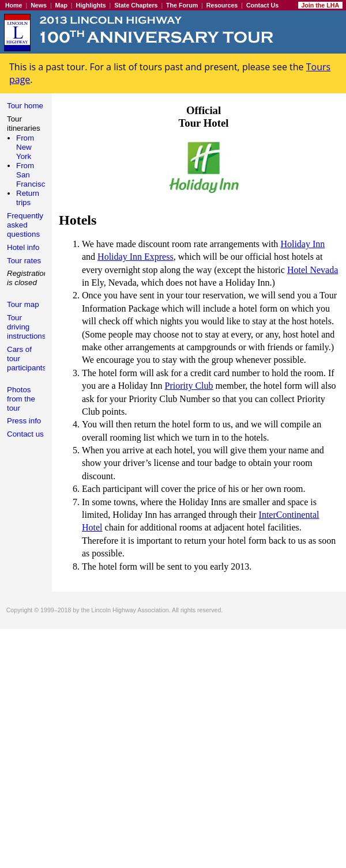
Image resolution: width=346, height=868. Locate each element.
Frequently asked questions (25, 225)
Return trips (28, 198)
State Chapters (136, 5)
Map (61, 5)
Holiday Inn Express (136, 257)
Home (14, 5)
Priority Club (189, 386)
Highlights (91, 5)
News (39, 5)
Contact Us (262, 5)
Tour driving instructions (26, 327)
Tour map (23, 304)
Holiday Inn (302, 244)
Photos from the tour (21, 399)
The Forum (182, 5)
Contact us (25, 434)
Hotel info (23, 247)
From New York (25, 147)
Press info (24, 421)
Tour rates (24, 261)
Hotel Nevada (313, 270)
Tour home (25, 106)
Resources (222, 5)
